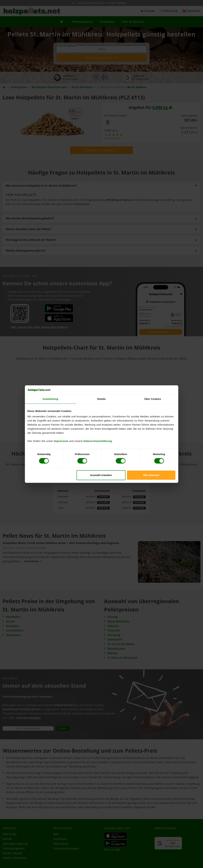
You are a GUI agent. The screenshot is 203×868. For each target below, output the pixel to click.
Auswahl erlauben (101, 475)
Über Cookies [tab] (153, 399)
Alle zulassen (151, 475)
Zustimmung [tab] (50, 399)
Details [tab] (102, 399)
